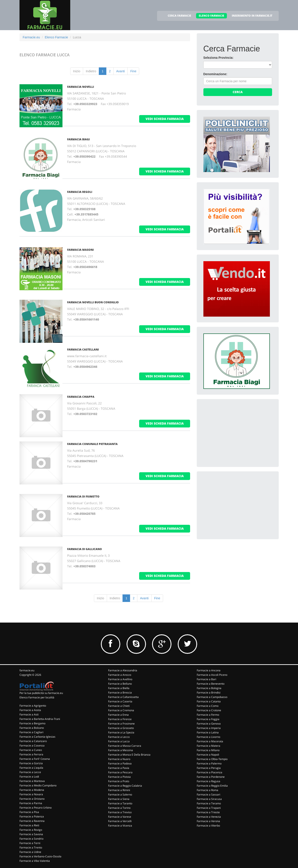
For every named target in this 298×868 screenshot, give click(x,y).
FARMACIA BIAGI (78, 139)
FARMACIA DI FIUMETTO (83, 497)
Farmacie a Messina (121, 750)
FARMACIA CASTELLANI (83, 350)
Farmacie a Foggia (208, 719)
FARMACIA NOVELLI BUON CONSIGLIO (93, 302)
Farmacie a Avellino (120, 679)
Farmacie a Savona (31, 834)
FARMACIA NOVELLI (81, 87)
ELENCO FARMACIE (211, 16)
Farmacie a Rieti (29, 825)
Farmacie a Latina (208, 732)
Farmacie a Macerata (210, 741)
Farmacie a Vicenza (120, 826)
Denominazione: (215, 74)
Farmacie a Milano (208, 750)
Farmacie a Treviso (120, 812)
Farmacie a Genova (209, 724)
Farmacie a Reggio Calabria (125, 786)
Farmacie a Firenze (120, 719)
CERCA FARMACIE (179, 16)
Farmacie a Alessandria (123, 670)
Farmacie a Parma (31, 803)
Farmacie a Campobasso (212, 697)
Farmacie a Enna (118, 715)
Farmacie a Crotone (209, 710)
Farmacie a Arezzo (120, 675)
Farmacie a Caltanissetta (123, 697)
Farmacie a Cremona (121, 710)
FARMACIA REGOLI (80, 192)
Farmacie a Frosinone (121, 724)
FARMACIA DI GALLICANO (85, 549)
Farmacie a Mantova (32, 781)
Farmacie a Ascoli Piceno (212, 675)
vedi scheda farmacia (165, 119)
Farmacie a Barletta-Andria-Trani (40, 719)
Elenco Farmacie (56, 37)
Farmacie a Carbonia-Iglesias (37, 737)
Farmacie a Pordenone (211, 777)
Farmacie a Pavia (119, 768)
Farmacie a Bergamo (32, 723)
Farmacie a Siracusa (209, 799)
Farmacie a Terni (30, 843)
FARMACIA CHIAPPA (81, 397)
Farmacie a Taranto (120, 803)
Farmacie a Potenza (32, 816)
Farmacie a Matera (208, 746)
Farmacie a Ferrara (31, 754)
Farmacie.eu (31, 37)
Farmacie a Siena (119, 799)
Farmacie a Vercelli (120, 821)
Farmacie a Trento (31, 847)
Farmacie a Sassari (208, 795)
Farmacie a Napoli (208, 755)
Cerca (238, 92)
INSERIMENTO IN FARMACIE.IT (252, 16)
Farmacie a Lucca (119, 741)
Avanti (121, 71)
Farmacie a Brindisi (209, 693)
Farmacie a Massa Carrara (125, 746)
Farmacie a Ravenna (32, 821)
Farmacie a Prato (119, 781)
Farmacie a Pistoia (119, 777)
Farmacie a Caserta (120, 701)
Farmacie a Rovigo (31, 830)
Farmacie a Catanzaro (33, 741)
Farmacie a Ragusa (208, 781)
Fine (133, 71)
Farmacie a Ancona (209, 670)
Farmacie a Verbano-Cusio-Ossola (40, 856)
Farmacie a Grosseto (121, 728)
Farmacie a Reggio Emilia (212, 786)
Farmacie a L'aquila (31, 768)
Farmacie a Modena (32, 790)
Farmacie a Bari (206, 679)
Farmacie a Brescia (120, 693)
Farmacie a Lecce (30, 772)
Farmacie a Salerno (120, 795)
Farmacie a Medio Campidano (38, 785)
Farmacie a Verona (208, 821)
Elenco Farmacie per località (37, 697)
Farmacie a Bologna (209, 688)
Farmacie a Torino (119, 808)
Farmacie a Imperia (209, 728)
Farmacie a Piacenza (209, 772)
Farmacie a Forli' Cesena (35, 759)
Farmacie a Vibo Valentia (35, 861)
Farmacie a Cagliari (31, 732)
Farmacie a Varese (120, 817)
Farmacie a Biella (119, 688)
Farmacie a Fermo (208, 715)
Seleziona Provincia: (218, 58)
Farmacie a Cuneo (31, 750)
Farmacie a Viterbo (208, 826)
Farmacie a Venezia (209, 817)
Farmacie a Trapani (209, 808)
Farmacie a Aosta (30, 710)
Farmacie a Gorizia (31, 763)
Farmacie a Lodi (29, 777)
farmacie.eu (27, 670)
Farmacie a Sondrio (31, 839)
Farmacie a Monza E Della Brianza (129, 755)
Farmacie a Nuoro (119, 759)
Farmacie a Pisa (29, 812)
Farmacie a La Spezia (121, 732)
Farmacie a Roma (207, 790)
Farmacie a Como (208, 706)
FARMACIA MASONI (80, 250)
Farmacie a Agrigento (33, 706)
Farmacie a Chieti (119, 706)
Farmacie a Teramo (209, 803)
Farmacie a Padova (120, 763)
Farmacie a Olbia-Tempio (212, 759)
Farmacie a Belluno (120, 684)
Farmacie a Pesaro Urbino (36, 808)
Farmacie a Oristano (32, 799)
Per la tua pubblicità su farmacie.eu (41, 693)
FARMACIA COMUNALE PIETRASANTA (92, 444)
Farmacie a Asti (29, 714)
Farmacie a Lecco (119, 737)
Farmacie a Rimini (119, 790)
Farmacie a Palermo (209, 763)
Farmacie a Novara (31, 794)
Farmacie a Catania (209, 701)
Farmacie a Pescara (120, 772)
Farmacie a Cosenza (32, 746)
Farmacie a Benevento (211, 684)
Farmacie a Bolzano (32, 728)
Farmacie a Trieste (208, 812)
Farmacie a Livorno (208, 737)
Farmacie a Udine (30, 852)
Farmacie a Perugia (209, 768)
